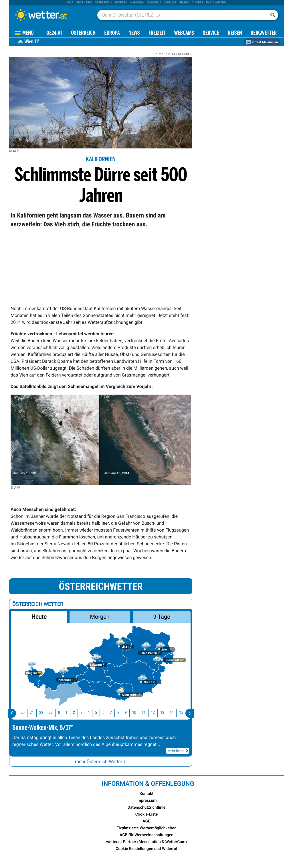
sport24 (121, 3)
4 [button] (92, 713)
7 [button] (115, 713)
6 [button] (107, 713)
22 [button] (45, 713)
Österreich (103, 3)
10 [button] (138, 713)
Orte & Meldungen (262, 42)
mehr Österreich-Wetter (101, 762)
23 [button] (54, 713)
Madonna (137, 3)
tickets (198, 3)
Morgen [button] (100, 617)
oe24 (70, 3)
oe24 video (84, 3)
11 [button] (147, 713)
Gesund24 (154, 3)
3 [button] (85, 713)
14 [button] (175, 713)
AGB (146, 821)
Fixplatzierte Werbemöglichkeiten (146, 828)
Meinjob (170, 3)
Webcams (184, 33)
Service (211, 33)
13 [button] (166, 713)
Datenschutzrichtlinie (147, 808)
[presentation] (12, 713)
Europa (112, 33)
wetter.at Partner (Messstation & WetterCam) (146, 842)
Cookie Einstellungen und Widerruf (146, 849)
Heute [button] (39, 617)
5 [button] (100, 713)
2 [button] (78, 713)
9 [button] (129, 713)
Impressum (147, 801)
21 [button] (35, 713)
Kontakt (147, 794)
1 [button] (70, 713)
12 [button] (157, 713)
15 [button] (185, 713)
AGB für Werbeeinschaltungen (146, 835)
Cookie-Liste (147, 814)
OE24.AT (54, 33)
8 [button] (122, 713)
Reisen (184, 3)
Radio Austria (216, 3)
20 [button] (26, 713)
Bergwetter (264, 33)
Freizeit (157, 33)
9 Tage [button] (162, 617)
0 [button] (63, 713)
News (134, 33)
